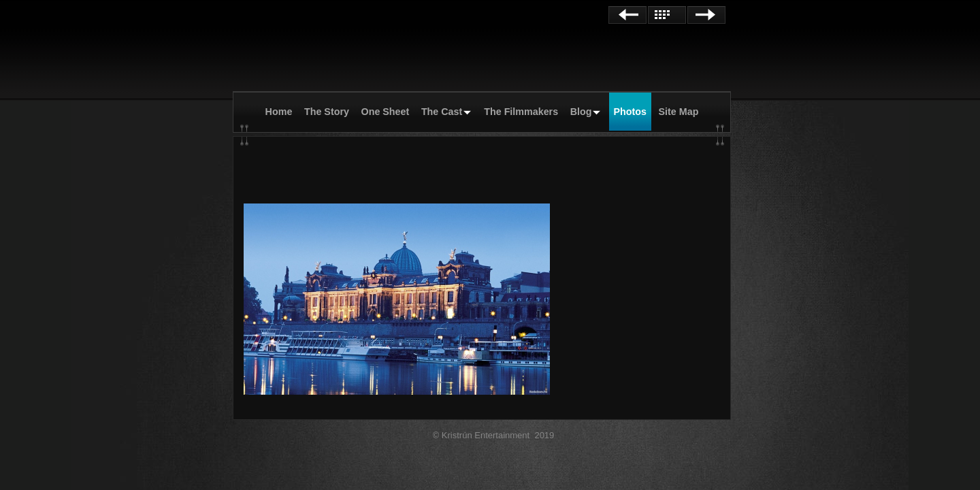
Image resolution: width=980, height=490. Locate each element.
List (667, 15)
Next (706, 15)
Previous (627, 15)
